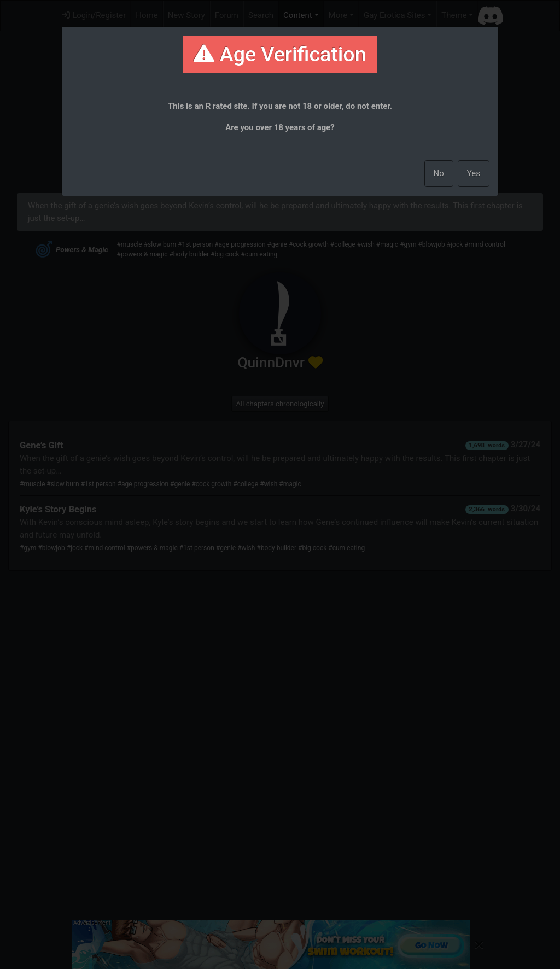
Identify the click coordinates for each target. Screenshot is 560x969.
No (439, 173)
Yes (474, 173)
